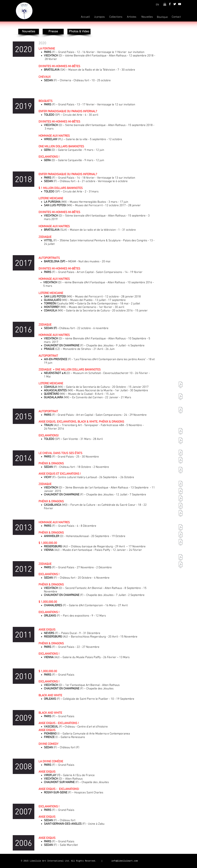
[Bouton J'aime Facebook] (157, 861)
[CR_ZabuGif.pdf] (181, 543)
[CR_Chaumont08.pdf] (181, 507)
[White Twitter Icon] (175, 4)
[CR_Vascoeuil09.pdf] (181, 441)
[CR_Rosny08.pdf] (181, 514)
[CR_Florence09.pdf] (181, 461)
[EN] (157, 5)
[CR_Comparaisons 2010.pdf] (181, 385)
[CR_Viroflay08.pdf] (181, 492)
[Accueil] (85, 17)
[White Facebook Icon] (170, 4)
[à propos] (100, 17)
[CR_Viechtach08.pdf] (181, 499)
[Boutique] (162, 17)
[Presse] (53, 32)
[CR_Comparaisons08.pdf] (181, 485)
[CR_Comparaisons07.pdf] (181, 528)
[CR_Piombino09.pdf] (181, 453)
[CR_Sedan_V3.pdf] (181, 565)
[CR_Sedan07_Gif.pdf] (181, 535)
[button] (165, 4)
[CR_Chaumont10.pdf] (181, 411)
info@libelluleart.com (125, 861)
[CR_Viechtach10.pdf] (181, 397)
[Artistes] (132, 17)
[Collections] (116, 17)
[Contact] (176, 17)
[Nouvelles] (147, 17)
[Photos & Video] (79, 32)
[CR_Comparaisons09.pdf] (181, 432)
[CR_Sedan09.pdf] (181, 471)
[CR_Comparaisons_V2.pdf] (181, 558)
